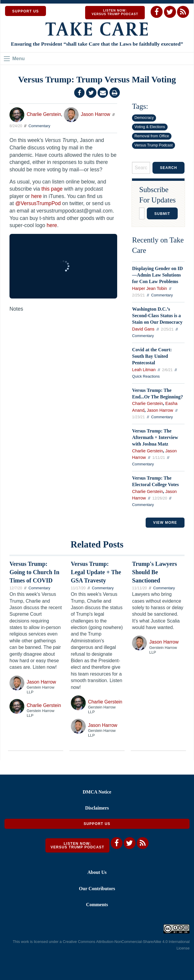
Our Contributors (97, 889)
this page (52, 189)
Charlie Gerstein (44, 114)
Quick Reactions (146, 376)
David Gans (143, 329)
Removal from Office (152, 136)
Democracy (144, 118)
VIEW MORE (165, 523)
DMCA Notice (97, 792)
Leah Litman (144, 370)
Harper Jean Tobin (149, 288)
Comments (97, 905)
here (36, 196)
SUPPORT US (26, 11)
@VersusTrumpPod (38, 203)
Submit (162, 214)
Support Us (97, 824)
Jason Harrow (96, 114)
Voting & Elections (150, 127)
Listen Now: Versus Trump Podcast (115, 12)
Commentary (39, 126)
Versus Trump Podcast (154, 145)
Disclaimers (97, 808)
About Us (97, 872)
